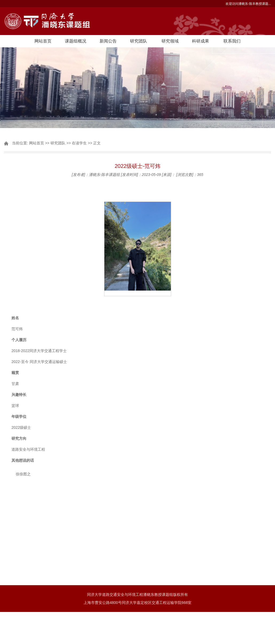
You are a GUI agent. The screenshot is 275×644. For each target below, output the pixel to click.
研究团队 (139, 41)
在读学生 (79, 143)
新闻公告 (108, 41)
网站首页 (43, 41)
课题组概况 (76, 41)
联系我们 (232, 41)
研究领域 (170, 41)
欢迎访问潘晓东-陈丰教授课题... (248, 4)
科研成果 (201, 41)
